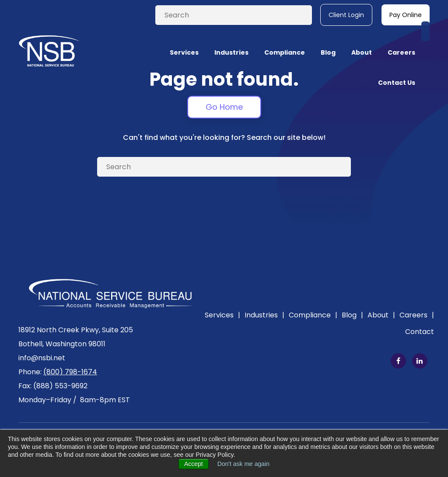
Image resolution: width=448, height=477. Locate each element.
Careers (417, 315)
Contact (420, 332)
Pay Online (406, 15)
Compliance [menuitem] (285, 40)
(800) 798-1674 (70, 372)
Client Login (346, 15)
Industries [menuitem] (231, 40)
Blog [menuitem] (328, 40)
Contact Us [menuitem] (397, 70)
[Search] (234, 15)
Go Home (224, 107)
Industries (264, 315)
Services (222, 315)
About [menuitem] (362, 40)
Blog (352, 315)
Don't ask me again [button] (243, 464)
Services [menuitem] (184, 40)
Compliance (313, 315)
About (381, 315)
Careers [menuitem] (401, 40)
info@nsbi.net (42, 358)
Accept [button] (194, 464)
